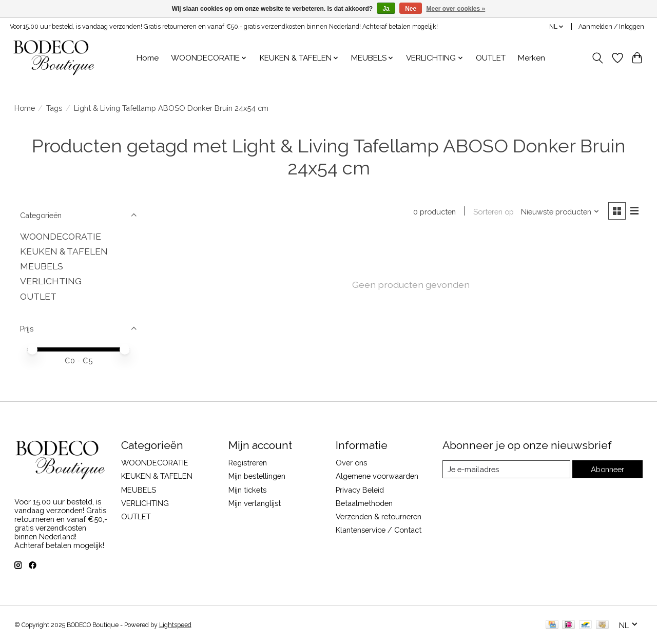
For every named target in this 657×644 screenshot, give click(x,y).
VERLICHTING (51, 281)
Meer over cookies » (456, 9)
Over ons (351, 463)
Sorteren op (493, 212)
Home (148, 58)
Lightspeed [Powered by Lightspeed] (175, 625)
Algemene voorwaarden (377, 476)
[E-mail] (506, 470)
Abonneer (607, 469)
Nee (411, 9)
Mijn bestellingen (257, 476)
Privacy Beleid (360, 490)
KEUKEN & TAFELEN (64, 251)
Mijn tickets (247, 490)
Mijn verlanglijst (255, 503)
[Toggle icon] (597, 58)
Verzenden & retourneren (379, 516)
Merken (532, 58)
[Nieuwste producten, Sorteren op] (559, 212)
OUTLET (491, 58)
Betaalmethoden (364, 503)
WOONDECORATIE (61, 236)
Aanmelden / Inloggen (611, 27)
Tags (54, 108)
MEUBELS (42, 266)
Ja (386, 9)
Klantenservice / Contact (379, 530)
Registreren (248, 463)
